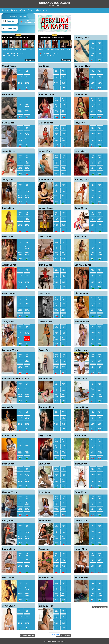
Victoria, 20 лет (46, 577)
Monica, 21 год (46, 208)
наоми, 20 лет (45, 265)
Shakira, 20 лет (82, 293)
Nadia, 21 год (81, 350)
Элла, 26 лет (8, 180)
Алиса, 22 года (46, 379)
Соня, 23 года (9, 293)
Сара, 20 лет (81, 208)
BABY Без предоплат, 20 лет (16, 379)
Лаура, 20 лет (45, 435)
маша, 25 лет (8, 577)
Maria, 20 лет (81, 435)
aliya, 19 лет (44, 464)
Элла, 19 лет (81, 94)
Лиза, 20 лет (45, 549)
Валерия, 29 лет (10, 350)
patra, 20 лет (81, 521)
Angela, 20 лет (9, 265)
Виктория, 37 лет (47, 407)
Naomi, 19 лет (81, 379)
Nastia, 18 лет (45, 236)
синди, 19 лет (45, 151)
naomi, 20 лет (81, 407)
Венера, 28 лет (46, 180)
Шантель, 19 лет (83, 265)
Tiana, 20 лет (81, 464)
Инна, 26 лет (8, 236)
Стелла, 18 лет (9, 435)
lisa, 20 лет (80, 123)
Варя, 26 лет (45, 293)
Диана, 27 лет (9, 407)
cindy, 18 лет (45, 521)
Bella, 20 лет (8, 464)
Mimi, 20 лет (81, 236)
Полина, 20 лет (82, 38)
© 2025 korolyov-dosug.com (54, 642)
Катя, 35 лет (8, 123)
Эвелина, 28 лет (83, 66)
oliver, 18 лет (8, 606)
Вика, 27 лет (45, 350)
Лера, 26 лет (8, 94)
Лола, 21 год (81, 492)
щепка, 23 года (46, 606)
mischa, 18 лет (82, 322)
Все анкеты (30, 60)
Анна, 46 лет (8, 322)
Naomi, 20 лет (45, 322)
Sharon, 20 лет (9, 549)
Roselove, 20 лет (47, 94)
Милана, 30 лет (10, 492)
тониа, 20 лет (9, 151)
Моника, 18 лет (82, 180)
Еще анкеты (54, 634)
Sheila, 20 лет (9, 208)
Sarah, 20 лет (45, 492)
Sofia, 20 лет (8, 521)
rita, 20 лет (44, 66)
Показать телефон (100, 607)
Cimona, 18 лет (46, 123)
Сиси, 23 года (9, 66)
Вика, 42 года (81, 577)
